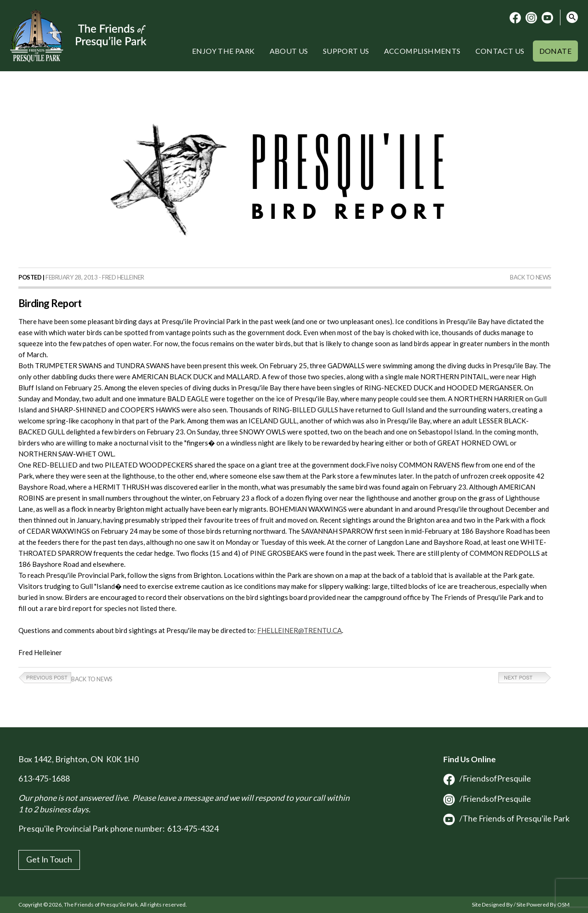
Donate (555, 51)
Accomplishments (422, 51)
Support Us (346, 51)
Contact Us (500, 51)
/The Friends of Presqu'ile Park (506, 819)
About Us (289, 51)
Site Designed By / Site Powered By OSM (521, 904)
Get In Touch (49, 859)
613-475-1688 (44, 779)
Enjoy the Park (223, 51)
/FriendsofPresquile (487, 779)
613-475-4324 (193, 829)
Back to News (531, 277)
